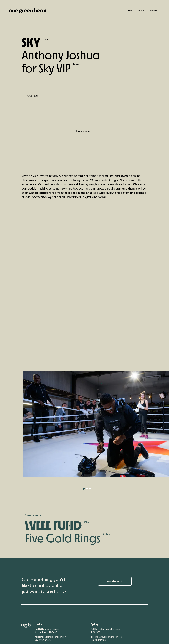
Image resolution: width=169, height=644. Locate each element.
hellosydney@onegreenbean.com (107, 642)
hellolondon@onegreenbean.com (50, 642)
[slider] (82, 161)
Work (130, 11)
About (141, 11)
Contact (153, 11)
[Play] (26, 161)
